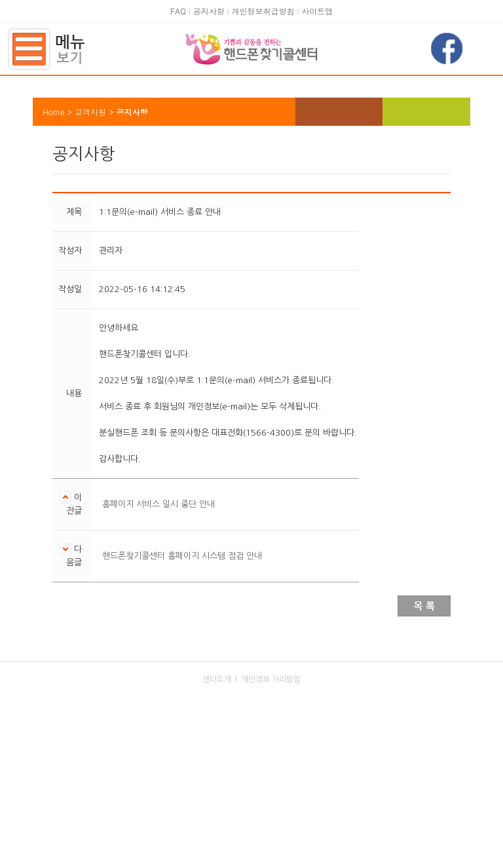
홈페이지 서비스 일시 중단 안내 (158, 504)
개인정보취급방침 (263, 11)
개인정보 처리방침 (271, 679)
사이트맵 (317, 11)
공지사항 (209, 11)
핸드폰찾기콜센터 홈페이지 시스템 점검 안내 (182, 556)
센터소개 (217, 679)
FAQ (178, 11)
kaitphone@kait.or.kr (270, 796)
